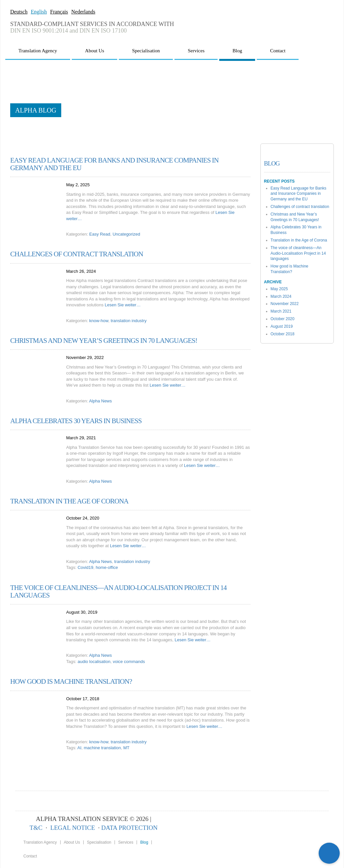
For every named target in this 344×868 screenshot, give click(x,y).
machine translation (103, 748)
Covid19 (86, 567)
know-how (99, 321)
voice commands (129, 662)
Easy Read (100, 234)
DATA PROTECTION (130, 828)
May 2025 (279, 289)
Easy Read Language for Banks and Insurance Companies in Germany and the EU (114, 164)
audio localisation (94, 662)
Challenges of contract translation (77, 254)
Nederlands (83, 12)
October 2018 (283, 334)
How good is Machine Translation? (71, 681)
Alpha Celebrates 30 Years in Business (76, 421)
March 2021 (281, 311)
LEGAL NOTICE (73, 828)
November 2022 (285, 304)
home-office (107, 567)
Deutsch (19, 12)
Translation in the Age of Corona (69, 501)
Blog (237, 51)
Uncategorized (126, 234)
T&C (36, 828)
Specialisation (146, 51)
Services (196, 51)
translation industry (129, 321)
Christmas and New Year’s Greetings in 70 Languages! (104, 341)
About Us (94, 51)
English (39, 12)
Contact (278, 51)
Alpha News (100, 401)
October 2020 (283, 319)
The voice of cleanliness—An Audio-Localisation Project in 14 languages (118, 591)
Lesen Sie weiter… (123, 305)
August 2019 (282, 326)
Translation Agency (38, 51)
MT (126, 748)
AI (79, 748)
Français (59, 12)
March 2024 (281, 296)
